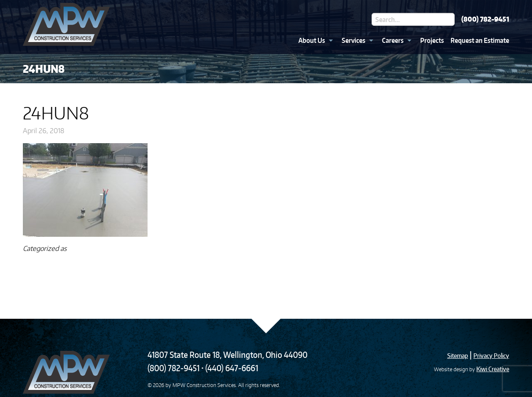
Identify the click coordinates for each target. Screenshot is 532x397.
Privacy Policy (491, 356)
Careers (393, 40)
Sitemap (458, 356)
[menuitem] (313, 40)
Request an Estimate (480, 40)
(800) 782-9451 (485, 19)
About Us (312, 40)
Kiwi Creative (493, 369)
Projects (432, 40)
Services (353, 40)
